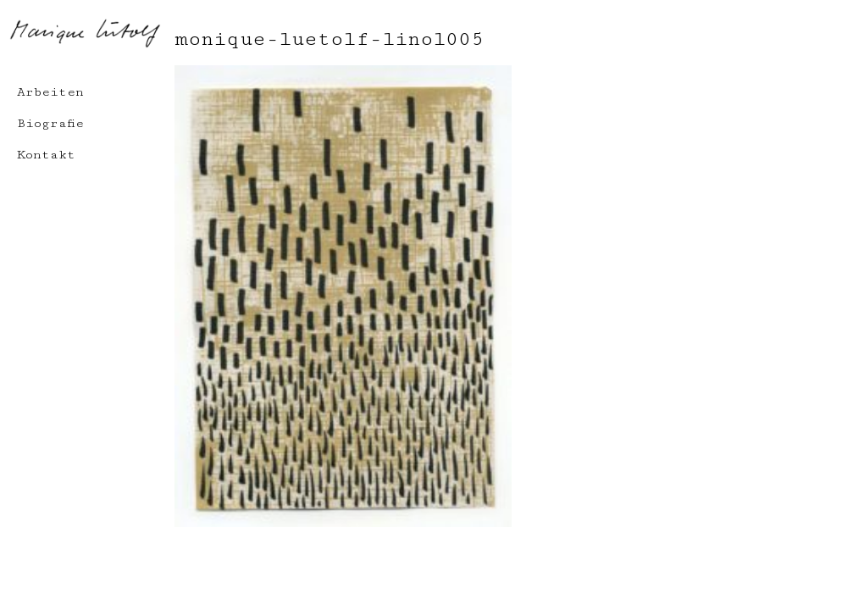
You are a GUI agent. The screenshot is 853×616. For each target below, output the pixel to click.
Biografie (50, 123)
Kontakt (46, 155)
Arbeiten (50, 92)
